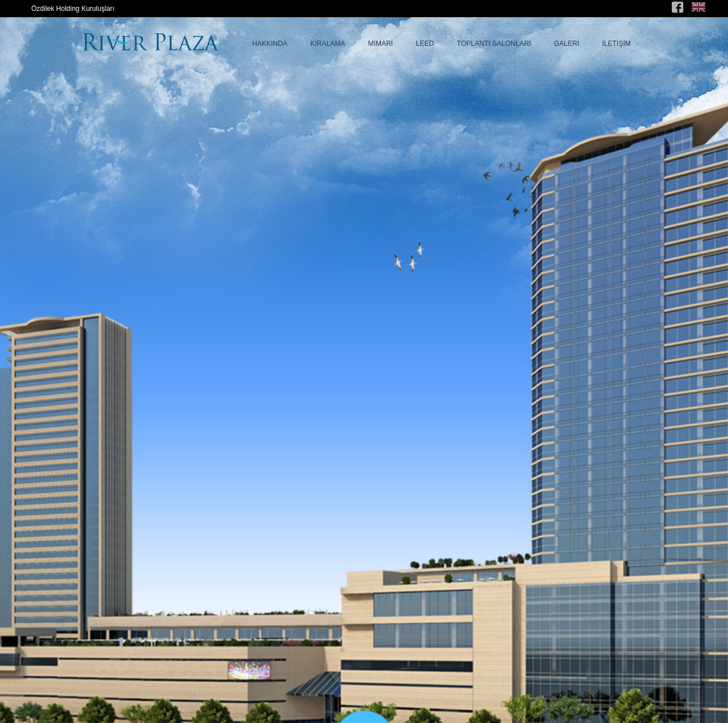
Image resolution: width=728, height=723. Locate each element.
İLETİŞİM (616, 44)
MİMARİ (381, 44)
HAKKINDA (270, 44)
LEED (425, 44)
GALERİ (566, 44)
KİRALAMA (328, 44)
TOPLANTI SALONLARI (494, 44)
